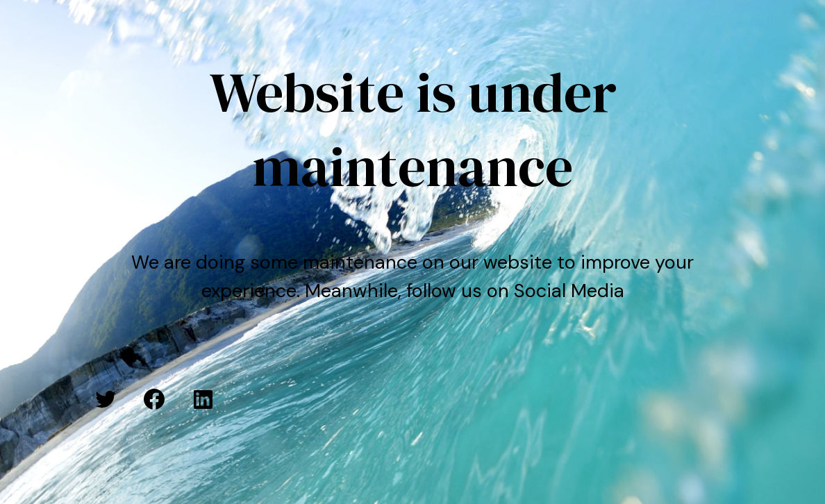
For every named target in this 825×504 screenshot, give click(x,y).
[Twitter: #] (106, 399)
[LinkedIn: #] (203, 399)
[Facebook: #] (154, 399)
